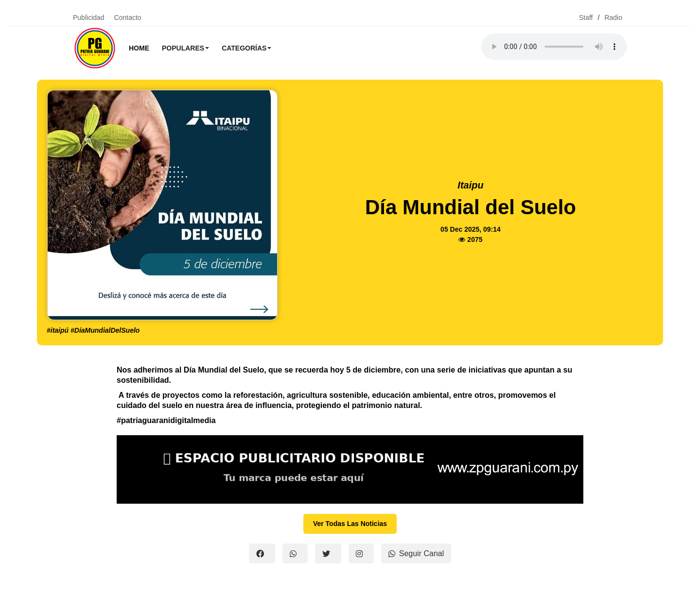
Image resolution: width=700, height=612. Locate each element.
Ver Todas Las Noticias (350, 524)
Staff (586, 17)
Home (139, 48)
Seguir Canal (416, 553)
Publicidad (89, 17)
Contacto (128, 17)
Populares (185, 48)
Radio (613, 17)
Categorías (246, 48)
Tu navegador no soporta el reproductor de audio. (554, 47)
